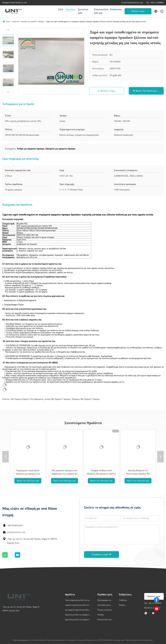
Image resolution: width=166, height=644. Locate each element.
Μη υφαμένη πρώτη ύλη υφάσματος (27, 399)
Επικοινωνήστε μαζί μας (101, 11)
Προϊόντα (70, 9)
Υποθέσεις (123, 600)
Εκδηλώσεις (116, 9)
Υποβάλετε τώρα (101, 554)
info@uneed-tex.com (16, 532)
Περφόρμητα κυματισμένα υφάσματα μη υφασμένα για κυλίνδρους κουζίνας (28, 474)
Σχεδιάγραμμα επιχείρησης (105, 601)
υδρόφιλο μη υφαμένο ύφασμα (86, 399)
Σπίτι (61, 9)
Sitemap (100, 615)
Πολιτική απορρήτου (21, 640)
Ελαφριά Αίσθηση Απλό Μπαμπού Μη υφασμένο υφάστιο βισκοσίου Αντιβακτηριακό (101, 474)
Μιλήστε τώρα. (138, 11)
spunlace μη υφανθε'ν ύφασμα (32, 22)
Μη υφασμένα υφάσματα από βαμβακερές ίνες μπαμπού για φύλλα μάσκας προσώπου (65, 474)
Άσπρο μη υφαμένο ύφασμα (58, 399)
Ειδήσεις (122, 605)
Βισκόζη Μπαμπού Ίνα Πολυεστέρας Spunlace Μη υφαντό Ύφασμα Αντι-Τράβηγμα (138, 474)
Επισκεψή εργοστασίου (105, 605)
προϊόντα (15, 22)
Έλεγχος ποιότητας (105, 610)
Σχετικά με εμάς (83, 11)
